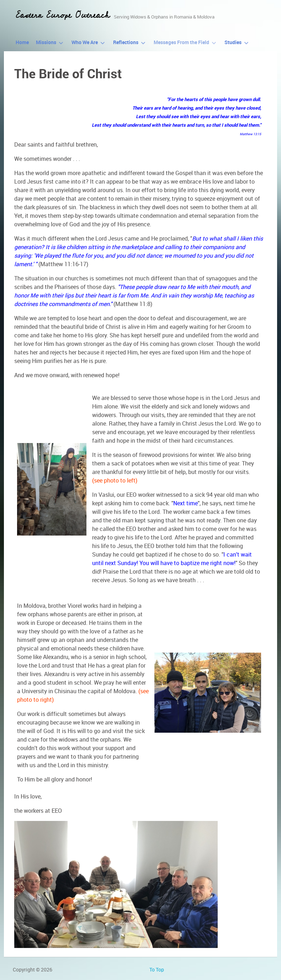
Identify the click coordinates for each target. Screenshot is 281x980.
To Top (157, 970)
